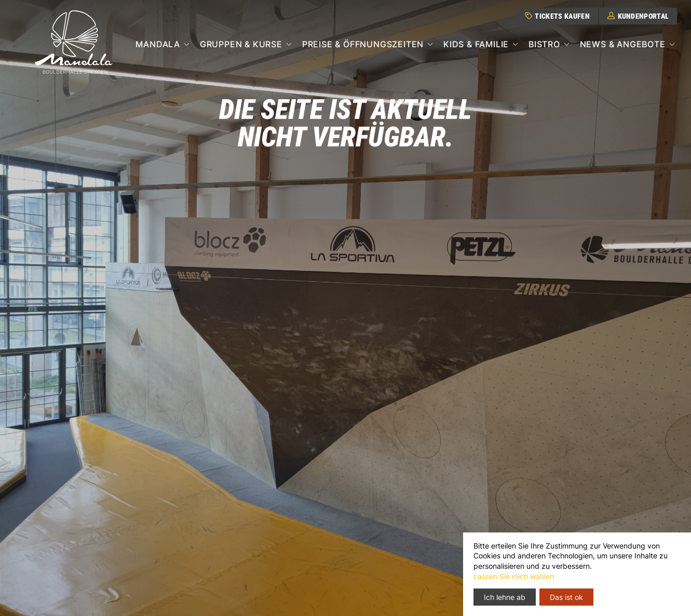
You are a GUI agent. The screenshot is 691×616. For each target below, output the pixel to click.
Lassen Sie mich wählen (514, 576)
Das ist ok (566, 597)
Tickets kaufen (557, 16)
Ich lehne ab (505, 597)
